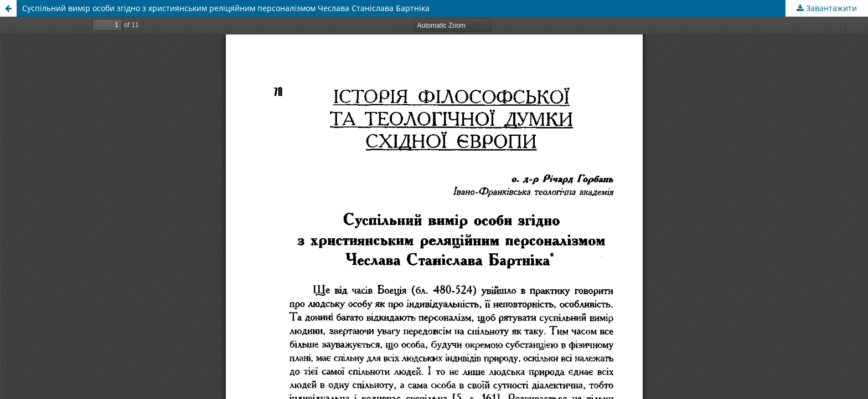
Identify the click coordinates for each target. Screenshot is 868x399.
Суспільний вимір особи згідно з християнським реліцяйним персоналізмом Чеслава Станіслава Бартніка (226, 8)
